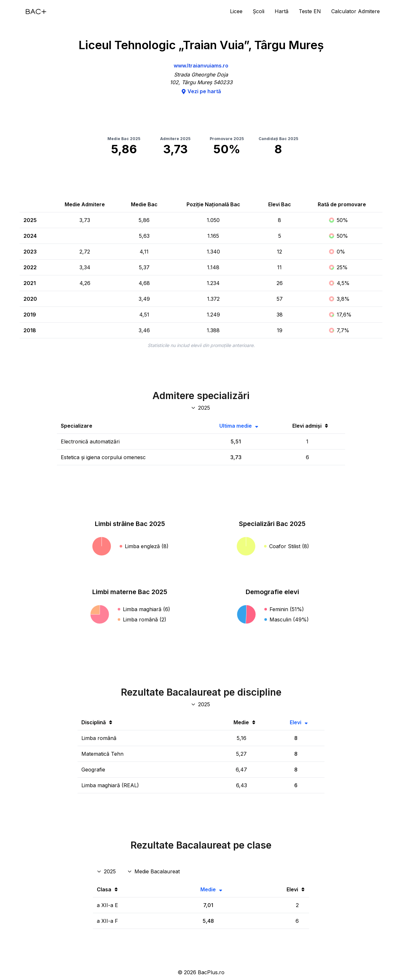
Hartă (282, 11)
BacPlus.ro (211, 972)
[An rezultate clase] (107, 871)
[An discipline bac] (201, 704)
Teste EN (310, 11)
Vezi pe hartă (201, 91)
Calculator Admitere (356, 11)
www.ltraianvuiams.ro (201, 66)
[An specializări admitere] (201, 408)
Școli (259, 11)
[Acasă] (36, 12)
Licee (236, 11)
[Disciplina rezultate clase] (154, 871)
